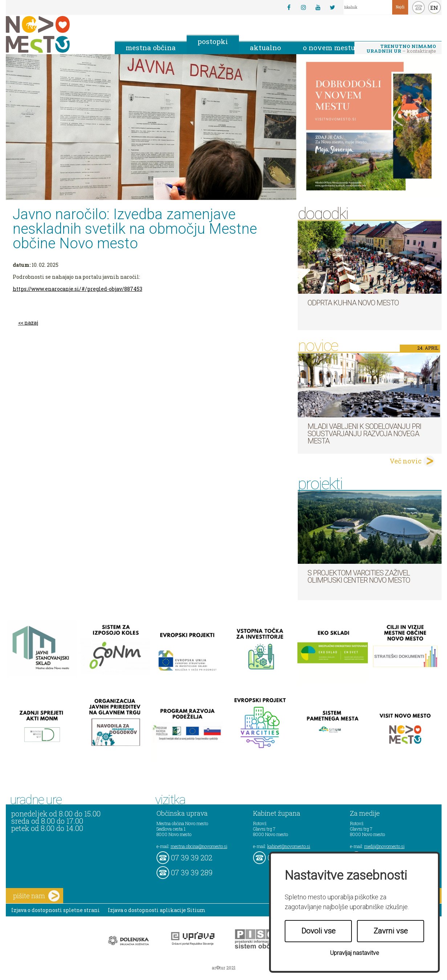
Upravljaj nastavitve (355, 953)
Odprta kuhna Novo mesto (353, 303)
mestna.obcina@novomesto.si (199, 846)
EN (434, 8)
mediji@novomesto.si (384, 846)
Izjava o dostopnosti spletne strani (56, 910)
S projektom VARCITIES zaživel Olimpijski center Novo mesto (359, 577)
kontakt (418, 7)
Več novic (406, 461)
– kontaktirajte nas (401, 49)
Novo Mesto (55, 34)
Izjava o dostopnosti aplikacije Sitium (157, 910)
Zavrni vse (391, 931)
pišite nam (36, 896)
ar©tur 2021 (224, 968)
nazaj (31, 323)
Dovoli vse (318, 931)
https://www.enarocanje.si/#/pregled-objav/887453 (78, 289)
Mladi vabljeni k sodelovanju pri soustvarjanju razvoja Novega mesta (364, 434)
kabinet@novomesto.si (289, 846)
